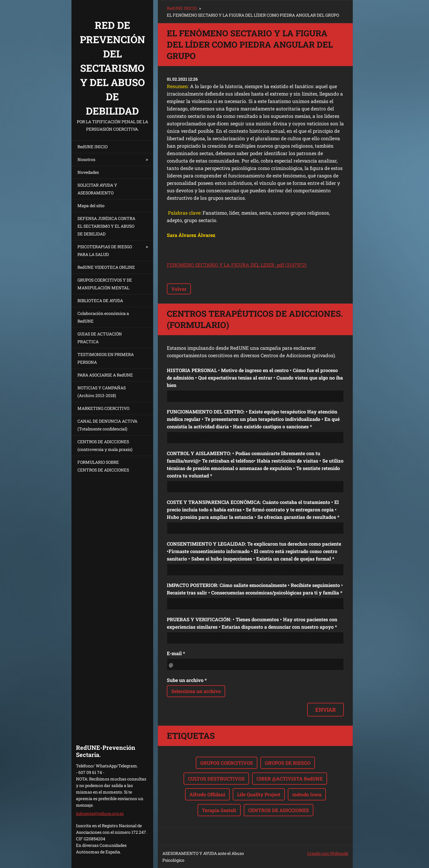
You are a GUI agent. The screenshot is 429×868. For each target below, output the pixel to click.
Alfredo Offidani (207, 794)
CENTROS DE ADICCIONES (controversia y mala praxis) (105, 445)
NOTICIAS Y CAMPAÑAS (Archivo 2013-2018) (102, 392)
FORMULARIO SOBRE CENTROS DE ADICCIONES (103, 466)
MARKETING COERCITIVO (103, 408)
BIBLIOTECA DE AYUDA (100, 300)
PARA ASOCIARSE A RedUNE (105, 375)
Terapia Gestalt (219, 810)
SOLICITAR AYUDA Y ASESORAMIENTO (97, 189)
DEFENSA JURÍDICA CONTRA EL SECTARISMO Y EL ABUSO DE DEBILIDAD (106, 226)
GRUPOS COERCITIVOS (227, 763)
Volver (179, 289)
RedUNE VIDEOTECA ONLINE (106, 267)
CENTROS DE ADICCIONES (279, 810)
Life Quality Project (259, 794)
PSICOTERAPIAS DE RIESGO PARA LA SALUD (105, 250)
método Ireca (307, 794)
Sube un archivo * (187, 680)
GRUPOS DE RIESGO (288, 763)
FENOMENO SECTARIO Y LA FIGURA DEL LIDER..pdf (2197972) (237, 265)
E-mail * (176, 653)
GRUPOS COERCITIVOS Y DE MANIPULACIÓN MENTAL (105, 284)
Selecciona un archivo (196, 691)
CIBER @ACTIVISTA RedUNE (290, 779)
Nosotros (86, 159)
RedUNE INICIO (93, 147)
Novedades (88, 172)
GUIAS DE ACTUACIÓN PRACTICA (100, 338)
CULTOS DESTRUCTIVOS (216, 779)
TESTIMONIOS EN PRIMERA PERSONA (106, 358)
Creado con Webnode (328, 853)
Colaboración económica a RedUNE (103, 317)
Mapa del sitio (91, 206)
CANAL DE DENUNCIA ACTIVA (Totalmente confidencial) (107, 425)
